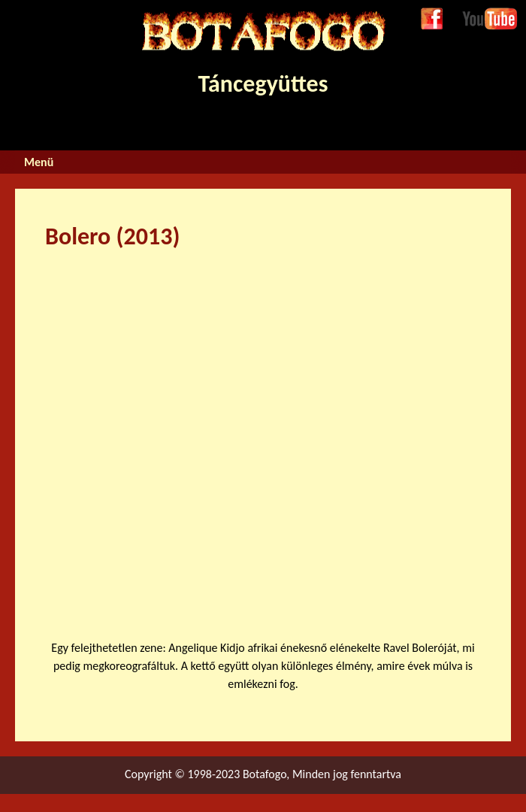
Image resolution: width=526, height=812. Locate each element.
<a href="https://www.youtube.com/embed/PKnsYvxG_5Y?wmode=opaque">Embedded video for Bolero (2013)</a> (286, 435)
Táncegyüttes (263, 55)
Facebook (432, 20)
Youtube (482, 16)
